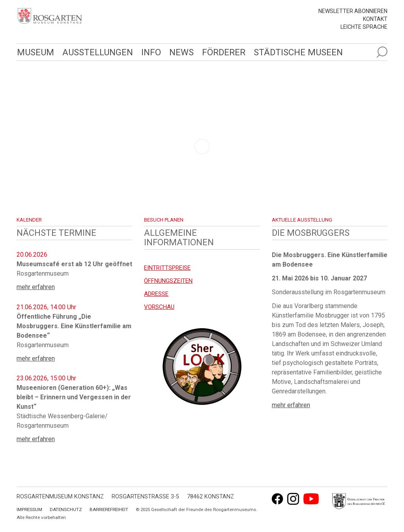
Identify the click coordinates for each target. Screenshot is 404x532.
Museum (36, 52)
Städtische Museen (298, 52)
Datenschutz (66, 509)
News (181, 52)
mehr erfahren (36, 287)
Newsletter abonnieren (353, 11)
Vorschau (159, 307)
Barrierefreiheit (109, 509)
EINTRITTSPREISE (167, 268)
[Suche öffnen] (382, 52)
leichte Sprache (364, 27)
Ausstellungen (98, 52)
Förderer (224, 52)
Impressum (29, 509)
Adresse (156, 294)
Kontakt (375, 19)
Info (151, 52)
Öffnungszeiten (168, 281)
